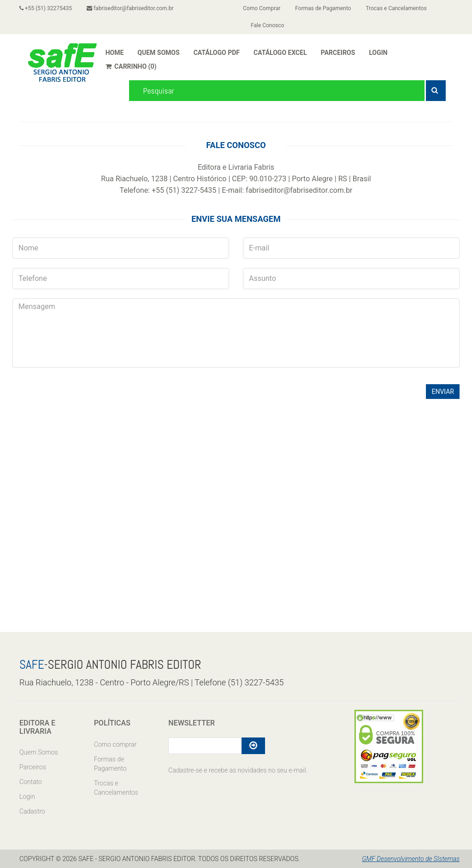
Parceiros (33, 767)
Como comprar (115, 744)
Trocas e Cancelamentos (396, 8)
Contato (31, 782)
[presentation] (83, 395)
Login (27, 797)
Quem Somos (39, 752)
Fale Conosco (268, 25)
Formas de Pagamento (323, 8)
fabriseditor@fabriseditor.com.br (130, 8)
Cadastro (32, 811)
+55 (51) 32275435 (46, 8)
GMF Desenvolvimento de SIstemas (411, 859)
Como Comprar (262, 8)
